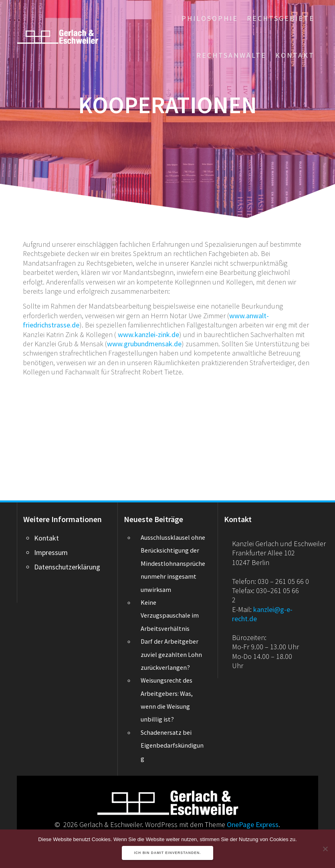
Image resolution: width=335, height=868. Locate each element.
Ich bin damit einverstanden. (167, 853)
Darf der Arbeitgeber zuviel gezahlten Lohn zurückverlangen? (171, 654)
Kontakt (295, 55)
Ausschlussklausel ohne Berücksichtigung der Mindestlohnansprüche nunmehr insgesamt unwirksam (173, 563)
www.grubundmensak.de (144, 344)
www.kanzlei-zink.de (148, 334)
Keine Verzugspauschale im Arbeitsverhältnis (170, 615)
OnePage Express (253, 824)
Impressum (51, 552)
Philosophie (210, 18)
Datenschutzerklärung (67, 567)
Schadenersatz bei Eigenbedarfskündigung (172, 745)
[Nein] (325, 849)
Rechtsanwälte (231, 55)
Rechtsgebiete (281, 18)
